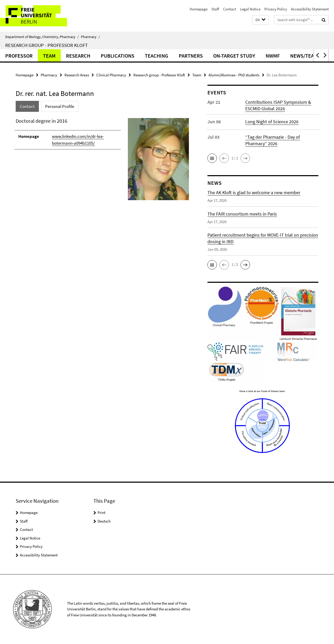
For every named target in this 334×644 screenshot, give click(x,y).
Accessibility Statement (310, 9)
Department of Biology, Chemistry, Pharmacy (42, 37)
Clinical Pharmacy (111, 75)
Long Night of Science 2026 (272, 122)
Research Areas (77, 75)
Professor (19, 56)
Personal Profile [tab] (60, 106)
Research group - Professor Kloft (46, 45)
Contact (230, 9)
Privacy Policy (276, 9)
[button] (260, 20)
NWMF (273, 56)
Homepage (199, 9)
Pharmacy (90, 37)
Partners (191, 56)
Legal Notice (250, 9)
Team (49, 56)
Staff (215, 9)
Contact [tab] (27, 106)
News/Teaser (306, 56)
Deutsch (104, 521)
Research (78, 56)
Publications (118, 56)
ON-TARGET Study (234, 56)
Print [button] (102, 513)
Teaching (157, 56)
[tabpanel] (102, 161)
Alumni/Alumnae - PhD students (234, 75)
